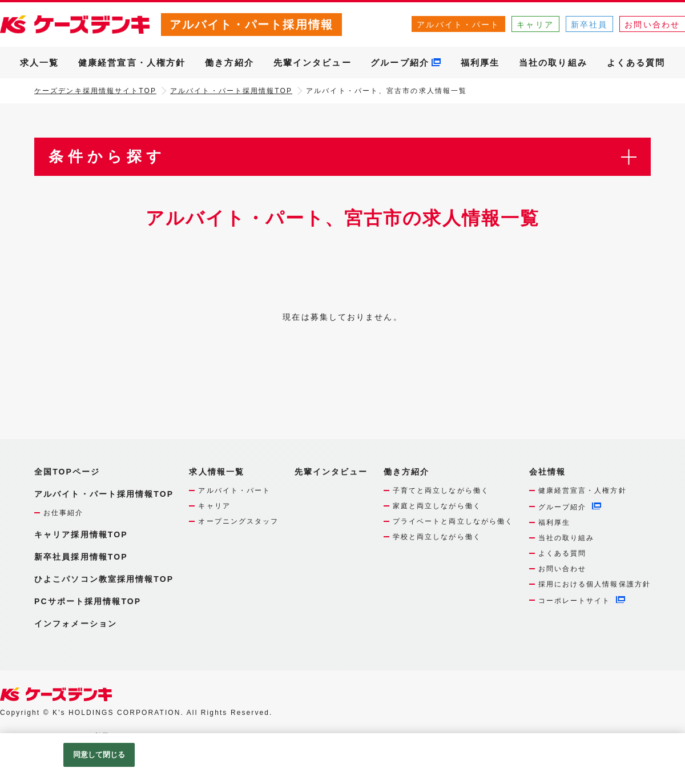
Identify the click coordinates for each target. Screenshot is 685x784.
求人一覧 (39, 63)
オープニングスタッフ (238, 521)
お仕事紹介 (64, 513)
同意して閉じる (99, 755)
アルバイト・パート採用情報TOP (231, 91)
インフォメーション (76, 624)
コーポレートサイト (575, 601)
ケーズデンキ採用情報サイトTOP (95, 91)
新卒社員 (589, 25)
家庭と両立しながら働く (437, 506)
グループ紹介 (400, 63)
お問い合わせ (563, 569)
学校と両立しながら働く (437, 537)
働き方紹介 (229, 63)
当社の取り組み (553, 63)
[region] (342, 759)
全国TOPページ (67, 472)
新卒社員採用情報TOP (81, 557)
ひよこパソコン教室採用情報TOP (104, 579)
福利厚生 (480, 63)
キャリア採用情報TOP (81, 534)
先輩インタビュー (313, 63)
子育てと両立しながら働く (441, 490)
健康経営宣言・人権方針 (132, 63)
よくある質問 (636, 63)
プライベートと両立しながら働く (453, 521)
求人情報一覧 (217, 472)
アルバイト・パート (458, 25)
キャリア (535, 25)
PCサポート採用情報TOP (88, 601)
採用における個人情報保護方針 (595, 584)
